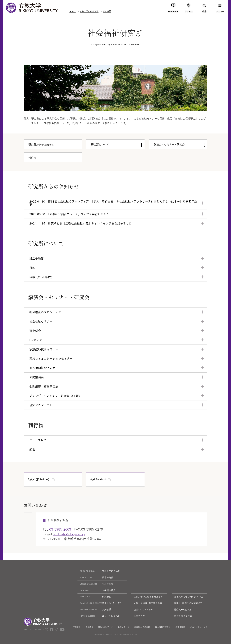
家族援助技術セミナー (44, 349)
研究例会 (35, 331)
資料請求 (89, 627)
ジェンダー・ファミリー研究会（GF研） (56, 396)
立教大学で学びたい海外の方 (189, 597)
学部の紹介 (95, 584)
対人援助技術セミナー (44, 368)
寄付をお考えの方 (183, 616)
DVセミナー (37, 340)
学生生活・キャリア (99, 603)
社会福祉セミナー (41, 321)
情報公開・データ (105, 627)
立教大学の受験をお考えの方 (148, 597)
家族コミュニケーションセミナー (51, 358)
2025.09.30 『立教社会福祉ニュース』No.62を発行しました (69, 214)
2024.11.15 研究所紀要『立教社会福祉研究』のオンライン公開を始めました (81, 223)
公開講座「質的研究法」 (45, 386)
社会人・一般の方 (183, 609)
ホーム (73, 11)
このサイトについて (199, 627)
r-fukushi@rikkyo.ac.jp (69, 534)
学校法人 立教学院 (142, 627)
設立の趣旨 (37, 258)
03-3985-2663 (60, 529)
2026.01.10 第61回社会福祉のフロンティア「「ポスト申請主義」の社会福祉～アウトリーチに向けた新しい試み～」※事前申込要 (113, 203)
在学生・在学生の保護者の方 (188, 603)
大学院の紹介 (96, 590)
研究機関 (107, 11)
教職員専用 (180, 627)
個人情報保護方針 (163, 627)
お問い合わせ (124, 627)
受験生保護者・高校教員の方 (148, 603)
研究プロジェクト (41, 405)
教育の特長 (95, 577)
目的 (32, 268)
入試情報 (94, 609)
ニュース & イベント (100, 616)
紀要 (32, 449)
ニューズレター (39, 440)
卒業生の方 (139, 616)
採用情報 (77, 627)
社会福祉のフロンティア (45, 312)
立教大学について (99, 571)
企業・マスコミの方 (143, 609)
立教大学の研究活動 (89, 11)
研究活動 (94, 597)
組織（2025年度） (42, 277)
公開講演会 (37, 377)
